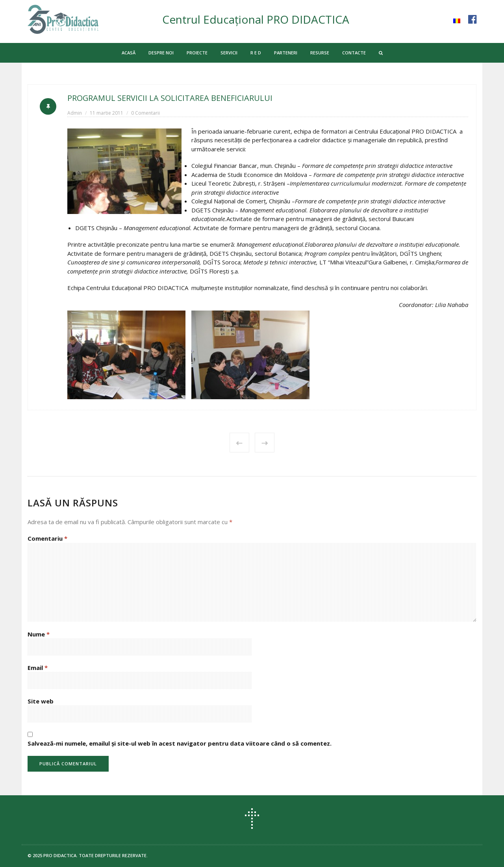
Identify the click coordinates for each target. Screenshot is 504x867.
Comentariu (47, 538)
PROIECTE (197, 53)
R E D (256, 53)
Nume (39, 634)
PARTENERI (286, 53)
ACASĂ (129, 53)
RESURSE (320, 53)
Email (38, 668)
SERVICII (229, 53)
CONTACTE (354, 53)
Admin (75, 113)
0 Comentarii (145, 113)
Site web (41, 701)
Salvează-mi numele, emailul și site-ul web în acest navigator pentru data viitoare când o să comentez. (180, 743)
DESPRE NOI (161, 53)
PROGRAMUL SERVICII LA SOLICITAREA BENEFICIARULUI (170, 98)
